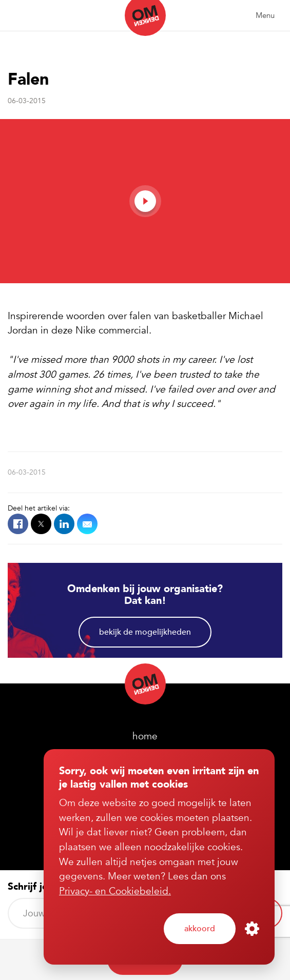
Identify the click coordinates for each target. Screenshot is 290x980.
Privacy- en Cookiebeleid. (115, 891)
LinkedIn (64, 524)
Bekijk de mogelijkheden (145, 632)
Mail (87, 524)
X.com (41, 524)
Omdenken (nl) (145, 18)
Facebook (18, 524)
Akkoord (200, 929)
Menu (265, 15)
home (145, 736)
